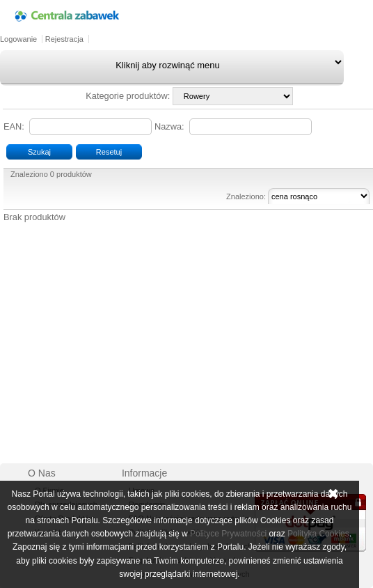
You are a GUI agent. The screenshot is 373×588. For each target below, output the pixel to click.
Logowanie (18, 39)
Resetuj (109, 152)
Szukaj (39, 152)
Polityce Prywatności (228, 534)
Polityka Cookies (318, 534)
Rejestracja (64, 39)
